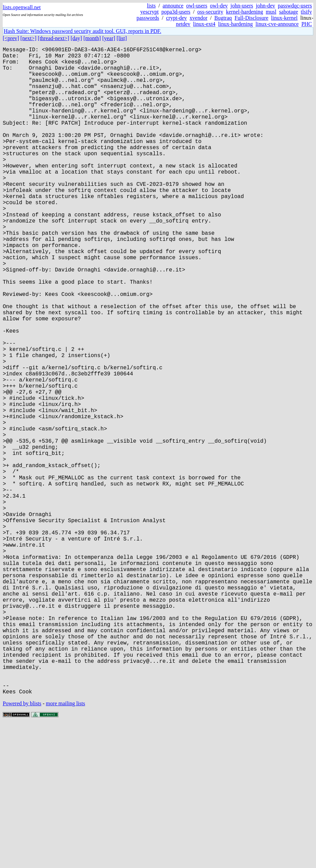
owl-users (197, 6)
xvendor (199, 18)
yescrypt (149, 12)
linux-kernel (284, 18)
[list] (122, 38)
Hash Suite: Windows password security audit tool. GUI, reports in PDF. (82, 31)
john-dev (266, 6)
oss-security (210, 12)
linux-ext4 (204, 24)
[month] (92, 38)
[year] (109, 38)
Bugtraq (223, 18)
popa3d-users (176, 12)
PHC (307, 24)
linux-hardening (236, 24)
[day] (76, 38)
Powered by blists (22, 847)
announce (173, 6)
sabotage (289, 12)
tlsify (306, 12)
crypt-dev (176, 18)
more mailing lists (66, 847)
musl (271, 12)
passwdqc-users (295, 6)
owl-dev (219, 6)
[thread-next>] (53, 38)
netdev (183, 24)
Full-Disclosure (252, 18)
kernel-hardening (245, 12)
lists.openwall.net (22, 7)
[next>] (28, 38)
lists (151, 6)
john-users (242, 6)
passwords (148, 18)
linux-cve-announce (277, 24)
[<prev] (11, 38)
